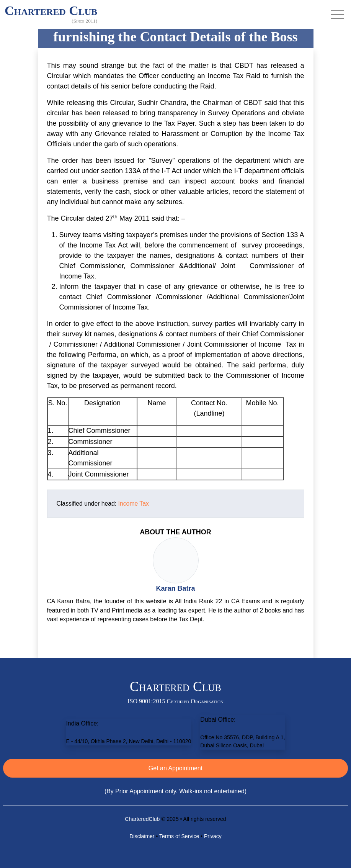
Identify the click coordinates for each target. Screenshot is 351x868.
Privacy (213, 836)
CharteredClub (142, 819)
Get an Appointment (175, 768)
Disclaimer (142, 836)
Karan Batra (175, 588)
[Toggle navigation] (338, 15)
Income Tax (134, 504)
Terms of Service (179, 836)
